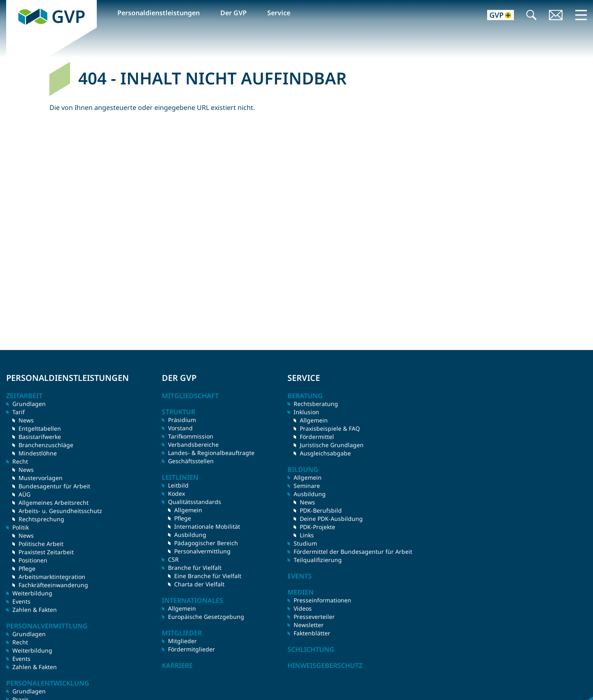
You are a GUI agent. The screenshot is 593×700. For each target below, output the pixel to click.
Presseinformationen (322, 600)
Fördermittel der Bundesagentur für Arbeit (353, 552)
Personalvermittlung (202, 551)
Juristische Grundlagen (332, 445)
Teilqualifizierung (318, 560)
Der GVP (233, 13)
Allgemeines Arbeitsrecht (54, 503)
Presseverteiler (314, 617)
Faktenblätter (312, 633)
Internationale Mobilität (207, 526)
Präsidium (182, 420)
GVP (13, 5)
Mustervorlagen (41, 478)
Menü (581, 15)
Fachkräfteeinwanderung (53, 585)
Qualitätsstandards (195, 502)
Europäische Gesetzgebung (206, 617)
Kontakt (556, 16)
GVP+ (496, 16)
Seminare (307, 486)
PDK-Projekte (318, 527)
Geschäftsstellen (191, 461)
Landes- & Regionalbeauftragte (211, 453)
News (26, 420)
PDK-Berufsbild (321, 510)
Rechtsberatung (316, 404)
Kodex (176, 493)
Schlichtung (311, 649)
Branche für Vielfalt (195, 568)
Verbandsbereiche (193, 444)
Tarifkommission (191, 436)
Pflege (27, 568)
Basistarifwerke (40, 437)
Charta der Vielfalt (199, 584)
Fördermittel (317, 437)
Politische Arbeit (41, 544)
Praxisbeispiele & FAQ (330, 428)
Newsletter (309, 625)
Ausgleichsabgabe (325, 453)
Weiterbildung (32, 593)
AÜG (25, 494)
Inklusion (306, 412)
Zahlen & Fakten (35, 610)
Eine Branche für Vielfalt (208, 576)
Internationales (193, 600)
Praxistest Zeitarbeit (46, 552)
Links (307, 535)
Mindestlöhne (38, 453)
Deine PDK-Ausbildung (331, 519)
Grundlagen (29, 404)
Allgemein (188, 510)
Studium (305, 543)
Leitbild (178, 485)
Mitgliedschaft (190, 396)
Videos (303, 608)
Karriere (177, 665)
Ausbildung (190, 535)
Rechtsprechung (41, 519)
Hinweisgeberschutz (325, 665)
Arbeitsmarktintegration (52, 577)
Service (279, 13)
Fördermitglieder (191, 649)
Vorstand (180, 428)
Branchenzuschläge (46, 445)
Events (21, 601)
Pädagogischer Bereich (206, 543)
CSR (173, 559)
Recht (20, 642)
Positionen (33, 560)
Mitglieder (182, 641)
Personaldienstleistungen (159, 13)
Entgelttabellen (40, 428)
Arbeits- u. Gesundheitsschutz (60, 511)
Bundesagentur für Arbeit (54, 486)
